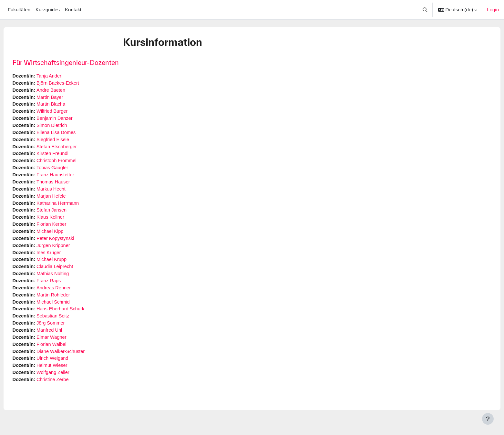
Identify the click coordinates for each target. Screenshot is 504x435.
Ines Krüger (62, 258)
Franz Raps (62, 287)
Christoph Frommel (70, 163)
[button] (425, 10)
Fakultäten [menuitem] (19, 10)
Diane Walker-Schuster (74, 360)
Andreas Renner (67, 294)
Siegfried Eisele (66, 142)
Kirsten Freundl (66, 156)
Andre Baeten (64, 91)
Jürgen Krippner (67, 250)
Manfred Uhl (63, 338)
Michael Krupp (65, 265)
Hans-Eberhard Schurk (74, 316)
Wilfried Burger (65, 113)
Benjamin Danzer (68, 120)
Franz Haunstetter (69, 178)
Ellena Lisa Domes (70, 134)
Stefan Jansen (65, 214)
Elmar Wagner (65, 345)
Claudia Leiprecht (68, 272)
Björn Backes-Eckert (71, 83)
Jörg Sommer (64, 331)
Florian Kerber (65, 229)
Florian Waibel (65, 352)
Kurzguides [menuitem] (48, 10)
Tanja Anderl (63, 76)
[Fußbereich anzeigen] (488, 419)
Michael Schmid (67, 309)
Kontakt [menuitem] (73, 10)
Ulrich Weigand (66, 367)
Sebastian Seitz (66, 323)
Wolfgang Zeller (66, 381)
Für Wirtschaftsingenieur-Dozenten (78, 62)
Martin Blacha (64, 105)
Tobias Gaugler (66, 171)
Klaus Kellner (64, 221)
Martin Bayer (63, 98)
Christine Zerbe (66, 389)
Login (493, 10)
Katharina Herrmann (71, 207)
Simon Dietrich (65, 127)
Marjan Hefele (64, 200)
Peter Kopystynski (69, 243)
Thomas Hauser (67, 185)
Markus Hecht (64, 192)
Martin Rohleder (67, 301)
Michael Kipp (63, 236)
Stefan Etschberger (70, 149)
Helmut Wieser (65, 374)
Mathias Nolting (66, 280)
